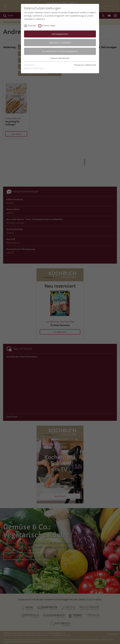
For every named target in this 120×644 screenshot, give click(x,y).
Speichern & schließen (60, 42)
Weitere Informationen (60, 58)
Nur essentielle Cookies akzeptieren (60, 51)
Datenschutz (91, 65)
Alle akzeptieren (60, 34)
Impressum (79, 65)
